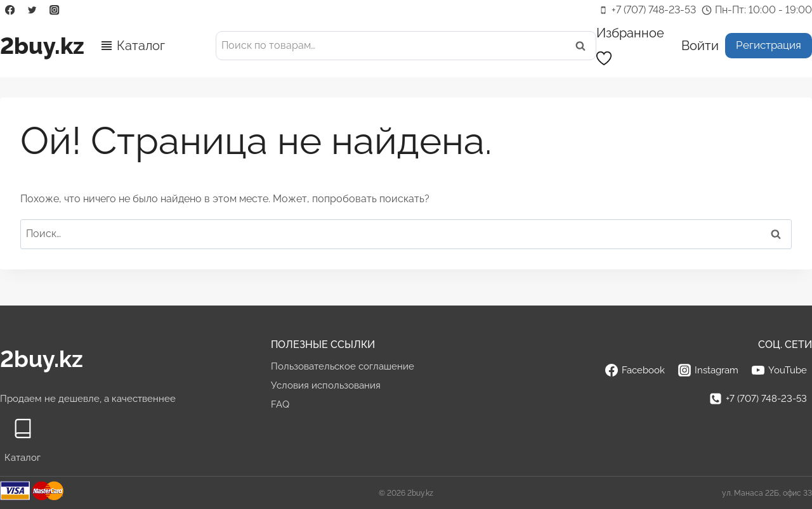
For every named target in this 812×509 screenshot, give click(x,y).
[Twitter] (32, 10)
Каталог (141, 46)
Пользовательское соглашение (343, 366)
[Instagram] (55, 10)
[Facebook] (10, 10)
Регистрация (769, 45)
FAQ (280, 404)
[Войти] (700, 45)
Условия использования (326, 385)
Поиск (584, 46)
